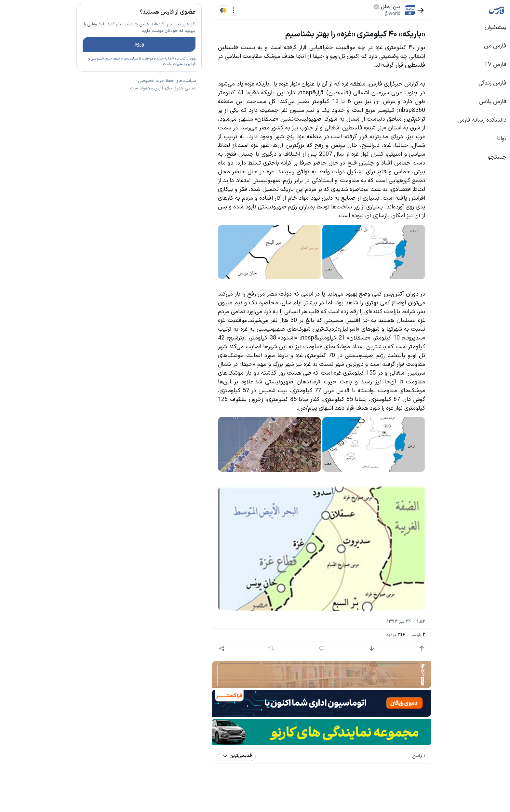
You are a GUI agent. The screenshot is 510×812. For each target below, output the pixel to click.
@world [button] (345, 14)
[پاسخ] (274, 649)
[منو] (186, 10)
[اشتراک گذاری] (174, 649)
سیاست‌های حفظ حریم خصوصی (67, 78)
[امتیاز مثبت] (374, 649)
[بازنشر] (223, 648)
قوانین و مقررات (136, 83)
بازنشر (370, 635)
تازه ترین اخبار (131, 99)
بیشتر (142, 448)
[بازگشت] (373, 10)
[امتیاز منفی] (324, 649)
